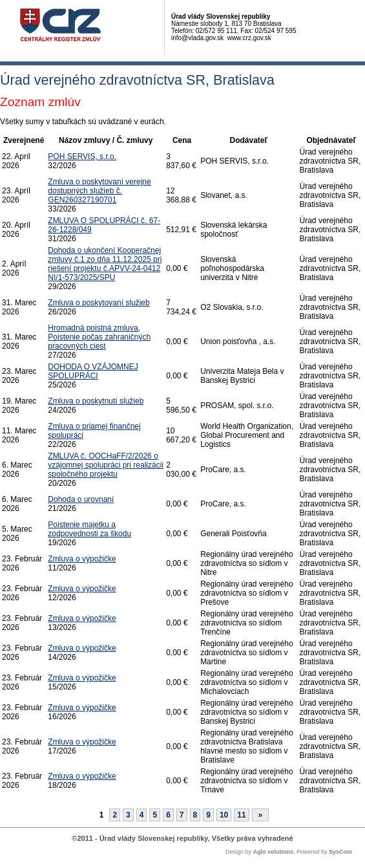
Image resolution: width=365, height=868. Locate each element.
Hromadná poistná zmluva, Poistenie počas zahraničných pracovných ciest (99, 337)
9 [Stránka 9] (208, 815)
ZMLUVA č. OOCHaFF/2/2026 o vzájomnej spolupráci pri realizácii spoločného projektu (106, 465)
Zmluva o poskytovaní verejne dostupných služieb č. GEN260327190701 (99, 191)
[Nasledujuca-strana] (261, 815)
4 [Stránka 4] (142, 815)
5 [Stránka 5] (155, 815)
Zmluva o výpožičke (82, 559)
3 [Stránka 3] (128, 815)
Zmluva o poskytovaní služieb (99, 303)
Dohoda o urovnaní (81, 499)
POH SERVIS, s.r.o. (82, 157)
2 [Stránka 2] (115, 815)
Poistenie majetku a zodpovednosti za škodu (89, 529)
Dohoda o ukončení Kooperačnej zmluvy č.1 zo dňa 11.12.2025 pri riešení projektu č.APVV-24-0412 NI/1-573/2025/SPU (105, 264)
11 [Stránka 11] (241, 815)
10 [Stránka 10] (224, 815)
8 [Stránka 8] (195, 815)
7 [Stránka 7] (182, 815)
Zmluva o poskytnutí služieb (96, 401)
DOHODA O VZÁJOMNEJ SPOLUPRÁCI (93, 371)
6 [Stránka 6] (168, 815)
